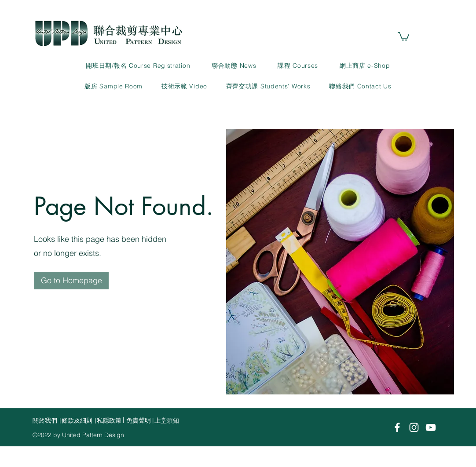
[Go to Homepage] (71, 281)
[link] (403, 36)
